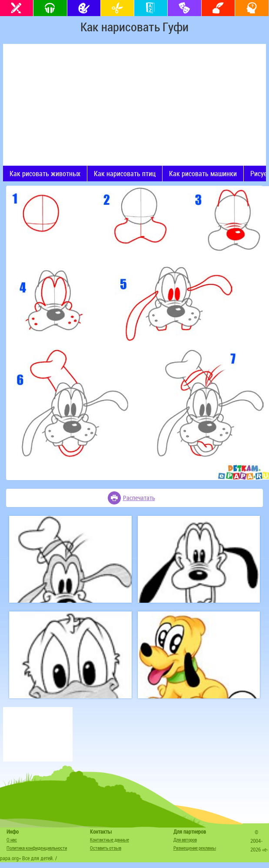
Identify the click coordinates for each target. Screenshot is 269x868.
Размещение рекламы (195, 848)
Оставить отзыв (106, 848)
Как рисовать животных (45, 174)
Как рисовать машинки (203, 174)
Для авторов (185, 840)
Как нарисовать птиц (125, 174)
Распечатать (139, 498)
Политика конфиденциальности (37, 848)
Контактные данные (110, 840)
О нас (12, 840)
